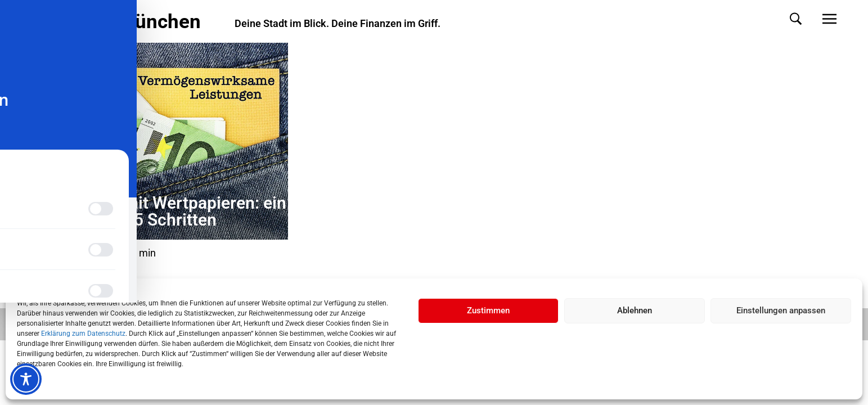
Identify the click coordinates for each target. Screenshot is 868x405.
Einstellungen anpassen (781, 310)
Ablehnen (635, 310)
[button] (784, 19)
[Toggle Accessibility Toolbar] (26, 379)
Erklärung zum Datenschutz (83, 334)
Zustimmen (488, 310)
